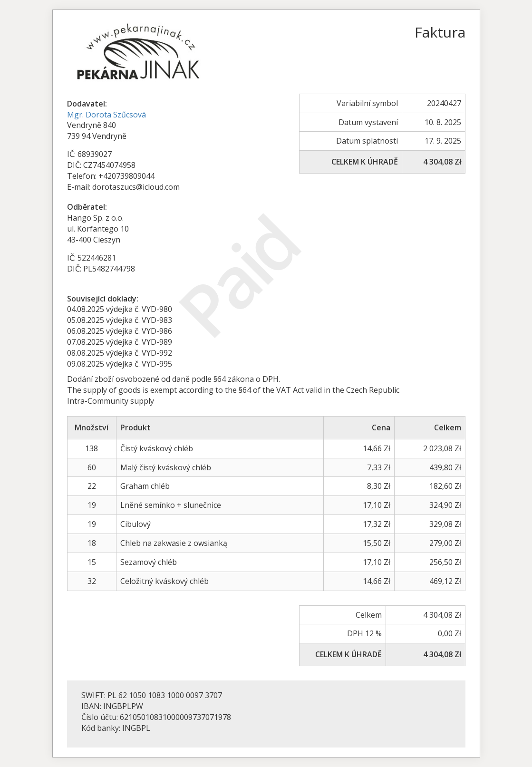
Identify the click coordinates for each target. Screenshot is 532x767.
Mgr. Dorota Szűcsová (106, 115)
